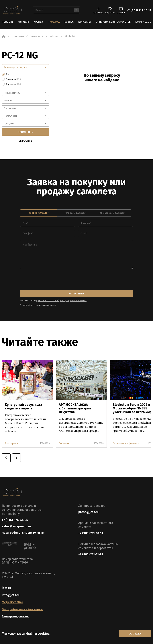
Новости (7, 22)
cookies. (44, 634)
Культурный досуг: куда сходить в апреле (23, 407)
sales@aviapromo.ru (16, 526)
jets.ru (6, 588)
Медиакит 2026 (12, 602)
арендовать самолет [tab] (113, 213)
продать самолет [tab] (76, 213)
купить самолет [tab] (39, 213)
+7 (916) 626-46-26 (15, 520)
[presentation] (48, 280)
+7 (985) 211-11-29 (91, 554)
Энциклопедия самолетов (113, 22)
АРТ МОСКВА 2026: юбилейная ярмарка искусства (75, 408)
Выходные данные (15, 616)
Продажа (54, 22)
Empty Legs (143, 22)
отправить (77, 294)
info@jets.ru (11, 595)
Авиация (23, 22)
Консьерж (85, 22)
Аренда (38, 22)
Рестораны (12, 443)
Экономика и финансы (126, 443)
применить (26, 132)
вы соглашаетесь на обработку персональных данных (62, 301)
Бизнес (69, 22)
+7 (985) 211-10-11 (139, 10)
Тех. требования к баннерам (22, 609)
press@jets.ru (88, 512)
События (64, 443)
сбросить (25, 141)
